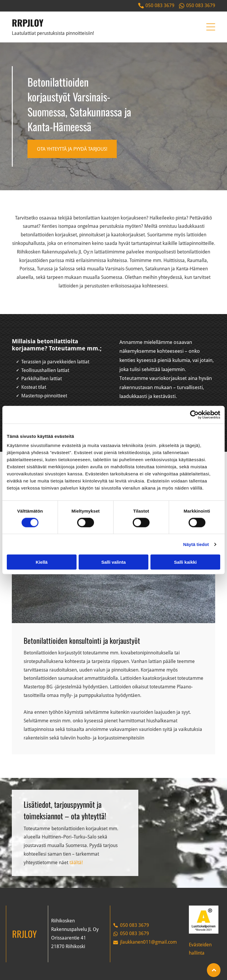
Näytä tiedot (196, 544)
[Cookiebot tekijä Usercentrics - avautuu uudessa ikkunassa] (194, 415)
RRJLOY (24, 934)
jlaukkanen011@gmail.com (148, 942)
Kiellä (42, 562)
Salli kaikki (185, 562)
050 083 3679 (160, 5)
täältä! (76, 863)
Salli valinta (114, 562)
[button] (211, 27)
